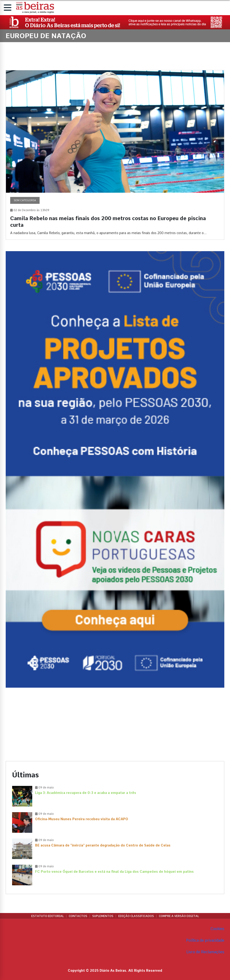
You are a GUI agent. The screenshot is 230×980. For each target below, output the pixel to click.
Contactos (78, 916)
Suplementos (103, 916)
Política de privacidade (205, 940)
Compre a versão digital (179, 916)
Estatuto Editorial (48, 916)
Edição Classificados (136, 916)
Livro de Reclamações (205, 952)
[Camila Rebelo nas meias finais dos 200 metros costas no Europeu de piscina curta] (115, 155)
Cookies (217, 929)
